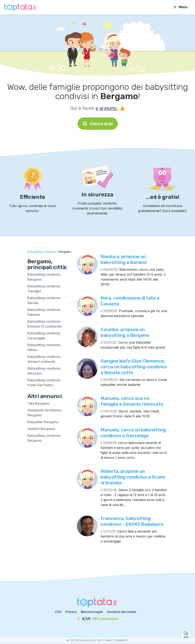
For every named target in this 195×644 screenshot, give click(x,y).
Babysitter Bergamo (43, 422)
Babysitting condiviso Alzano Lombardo (44, 359)
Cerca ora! (98, 124)
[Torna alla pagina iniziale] (21, 7)
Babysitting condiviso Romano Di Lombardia (45, 324)
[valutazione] (97, 619)
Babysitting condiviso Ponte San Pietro (44, 383)
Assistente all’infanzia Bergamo (44, 413)
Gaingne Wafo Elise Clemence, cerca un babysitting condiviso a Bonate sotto (134, 367)
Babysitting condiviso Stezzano (44, 371)
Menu (180, 7)
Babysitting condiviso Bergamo (44, 277)
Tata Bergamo (38, 403)
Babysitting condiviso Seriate (44, 300)
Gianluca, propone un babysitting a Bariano (124, 259)
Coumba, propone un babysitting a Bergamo (125, 332)
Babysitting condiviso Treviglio (44, 289)
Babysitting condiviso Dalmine (44, 312)
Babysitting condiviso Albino (44, 347)
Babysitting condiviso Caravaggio (44, 336)
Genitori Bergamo (41, 429)
